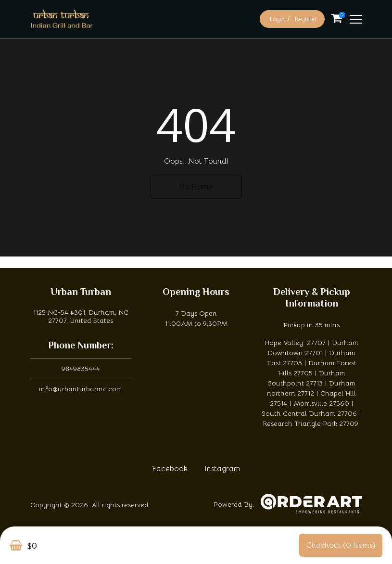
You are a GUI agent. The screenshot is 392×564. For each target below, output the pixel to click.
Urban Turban (81, 293)
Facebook (170, 469)
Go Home (196, 187)
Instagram (222, 469)
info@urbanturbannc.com (81, 389)
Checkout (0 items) (341, 545)
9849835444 (81, 369)
